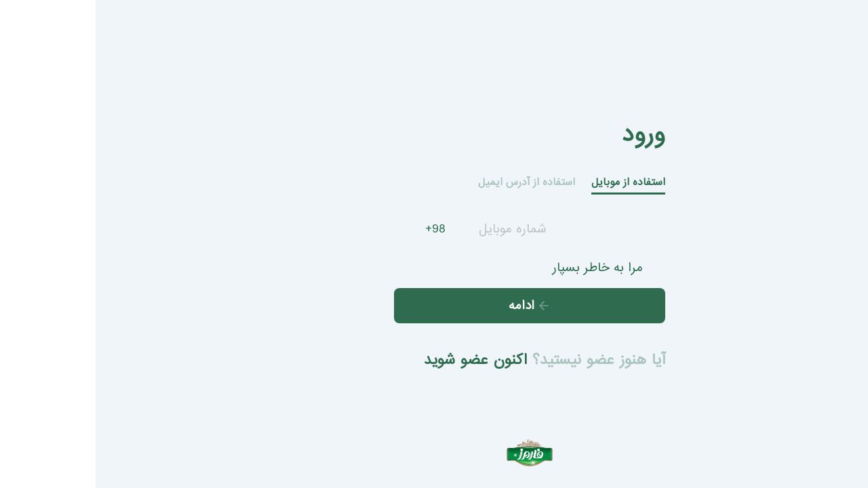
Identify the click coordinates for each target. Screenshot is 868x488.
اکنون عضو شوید (380, 360)
